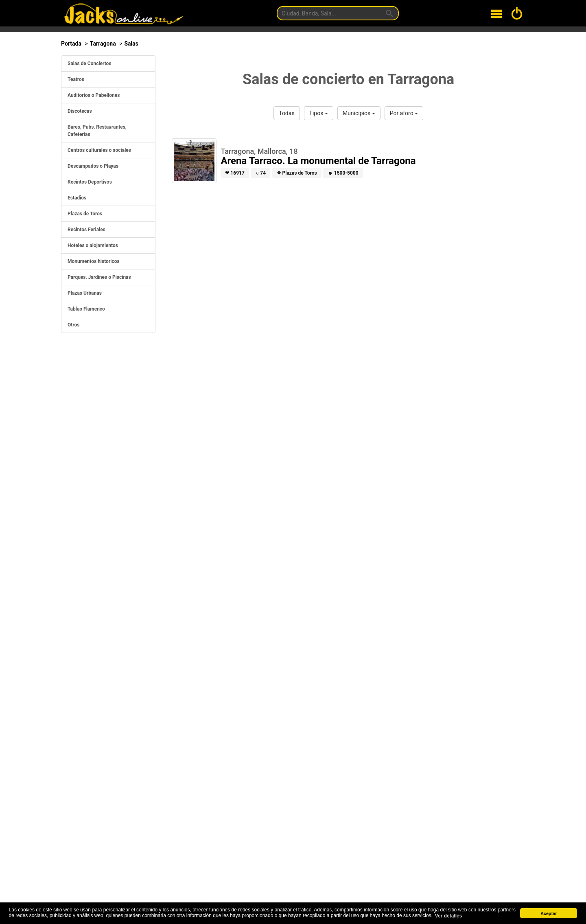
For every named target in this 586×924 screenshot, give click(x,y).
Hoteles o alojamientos (93, 245)
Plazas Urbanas (85, 293)
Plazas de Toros (85, 214)
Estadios (77, 198)
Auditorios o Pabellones (94, 95)
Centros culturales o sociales (99, 150)
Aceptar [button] (549, 913)
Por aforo (404, 113)
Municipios (359, 113)
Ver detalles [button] (449, 916)
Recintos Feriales (86, 230)
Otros (74, 325)
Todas (286, 113)
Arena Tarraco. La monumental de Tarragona (318, 161)
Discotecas (80, 111)
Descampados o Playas (93, 166)
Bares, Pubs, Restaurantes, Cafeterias (97, 131)
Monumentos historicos (94, 261)
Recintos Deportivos (90, 182)
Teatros (76, 79)
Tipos (319, 113)
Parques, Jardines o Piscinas (99, 277)
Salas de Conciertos (90, 63)
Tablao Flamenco (86, 309)
